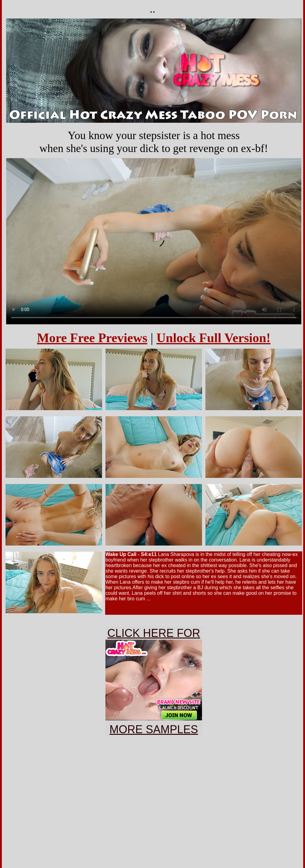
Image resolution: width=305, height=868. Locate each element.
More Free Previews (92, 338)
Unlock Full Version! (214, 338)
